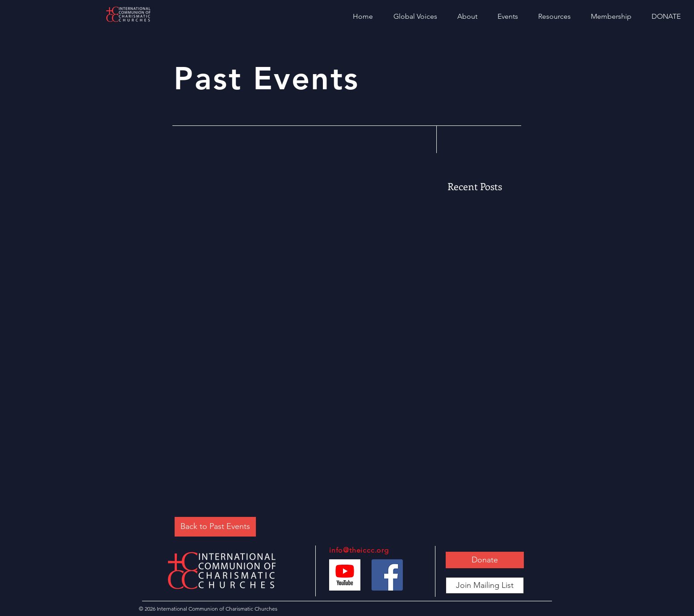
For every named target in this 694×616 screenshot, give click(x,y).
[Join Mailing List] (485, 585)
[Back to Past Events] (215, 527)
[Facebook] (387, 575)
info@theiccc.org (359, 550)
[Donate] (485, 560)
